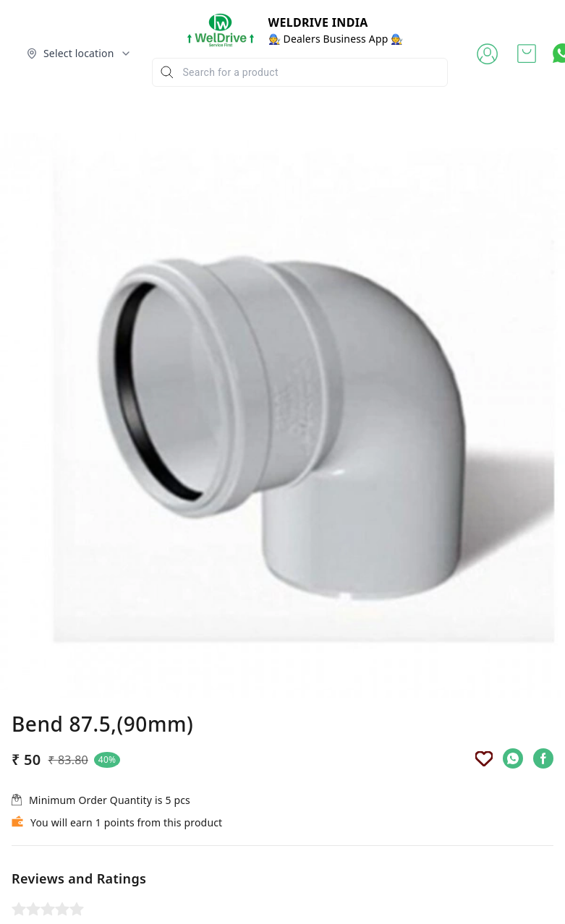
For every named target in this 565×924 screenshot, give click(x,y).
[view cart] (527, 54)
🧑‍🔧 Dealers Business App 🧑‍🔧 (336, 39)
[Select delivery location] (79, 54)
